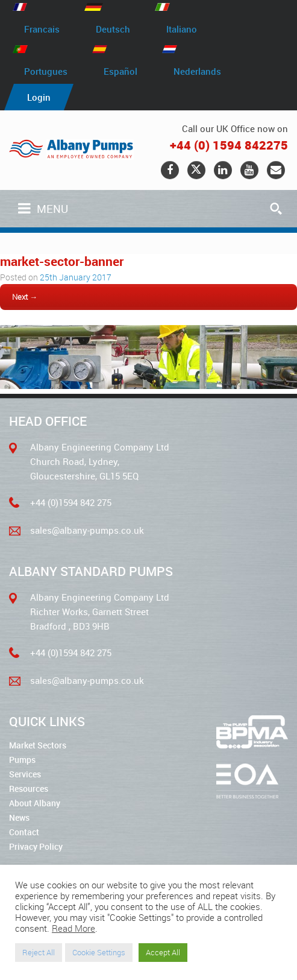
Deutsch (113, 29)
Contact (24, 832)
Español (120, 71)
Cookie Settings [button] (99, 952)
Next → (25, 297)
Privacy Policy (36, 846)
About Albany (35, 803)
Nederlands (197, 71)
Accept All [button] (163, 952)
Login (39, 97)
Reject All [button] (39, 952)
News (19, 817)
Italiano (182, 29)
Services (25, 774)
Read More (73, 928)
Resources (29, 789)
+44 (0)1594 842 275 (71, 502)
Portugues (46, 71)
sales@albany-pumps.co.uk (87, 530)
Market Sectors (38, 745)
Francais (42, 29)
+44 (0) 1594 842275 (229, 145)
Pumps (22, 760)
